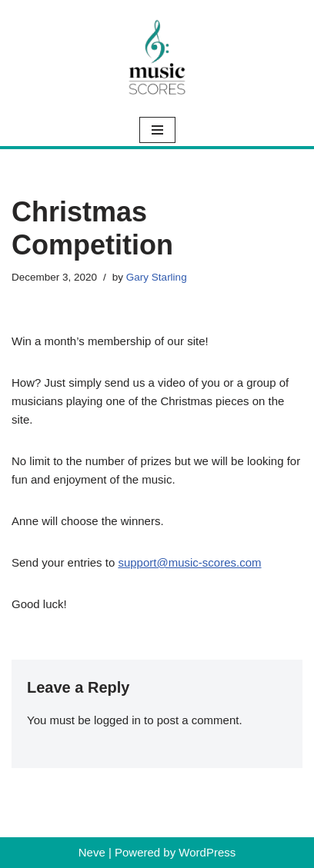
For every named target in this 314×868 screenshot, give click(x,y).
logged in (117, 720)
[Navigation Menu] (157, 130)
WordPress (207, 852)
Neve (92, 852)
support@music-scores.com (189, 562)
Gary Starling (157, 277)
